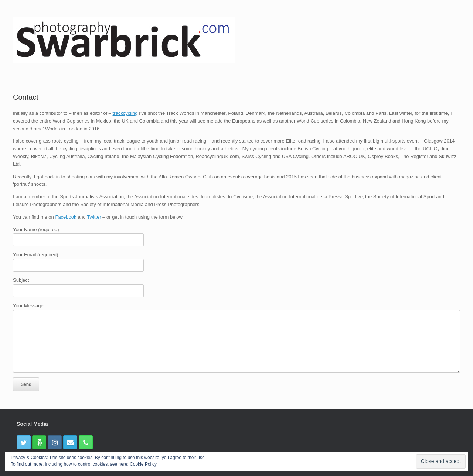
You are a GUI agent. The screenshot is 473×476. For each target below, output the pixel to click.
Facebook (66, 217)
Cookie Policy (143, 464)
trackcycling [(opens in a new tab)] (125, 113)
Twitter (95, 217)
